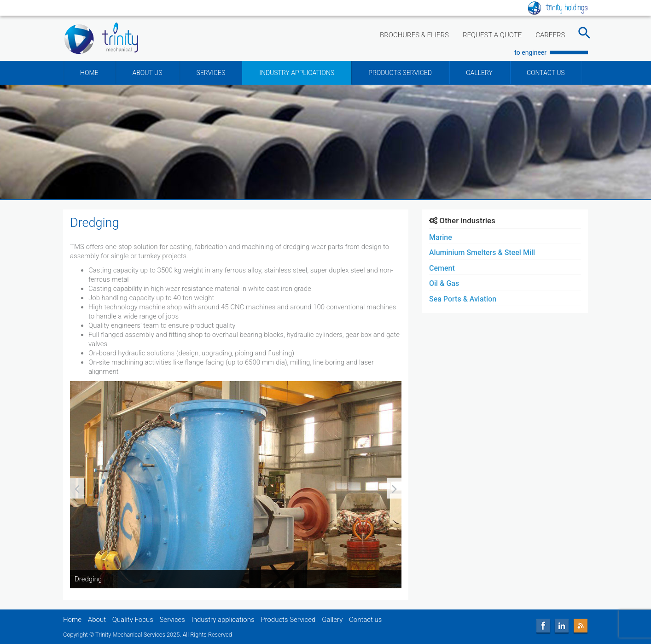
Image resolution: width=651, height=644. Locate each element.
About (97, 620)
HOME (89, 73)
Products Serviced (288, 620)
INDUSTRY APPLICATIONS (297, 73)
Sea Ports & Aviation (463, 299)
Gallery (332, 620)
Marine (441, 237)
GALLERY (479, 73)
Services (172, 620)
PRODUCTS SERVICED (400, 73)
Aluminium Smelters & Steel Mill (482, 252)
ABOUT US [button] (147, 73)
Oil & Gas (444, 283)
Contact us (365, 620)
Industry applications (223, 620)
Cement (442, 268)
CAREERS (550, 35)
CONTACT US (546, 73)
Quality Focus (133, 620)
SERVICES (211, 73)
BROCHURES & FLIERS (414, 35)
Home (72, 620)
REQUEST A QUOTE (492, 35)
